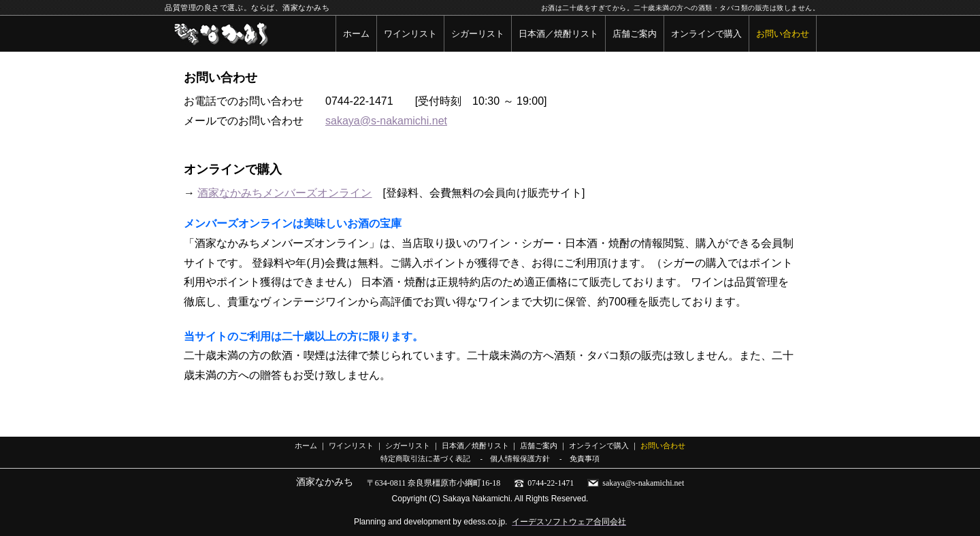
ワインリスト (410, 34)
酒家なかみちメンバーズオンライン (284, 193)
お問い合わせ (783, 34)
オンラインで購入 (706, 34)
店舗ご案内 (635, 34)
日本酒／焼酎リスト (558, 34)
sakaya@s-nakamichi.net (386, 121)
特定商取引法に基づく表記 (425, 458)
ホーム (356, 34)
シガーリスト (478, 34)
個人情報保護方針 (520, 458)
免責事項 (585, 458)
